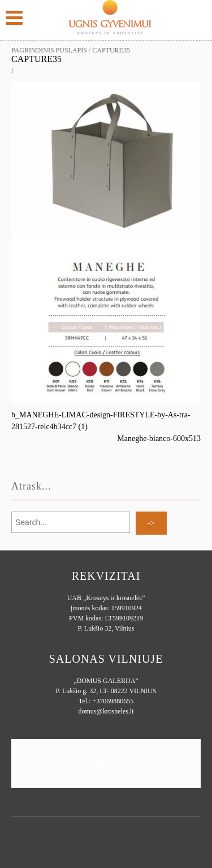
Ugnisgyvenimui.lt (106, 763)
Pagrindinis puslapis (49, 50)
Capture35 (36, 59)
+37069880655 (113, 701)
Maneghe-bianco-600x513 (159, 439)
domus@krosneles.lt (106, 711)
